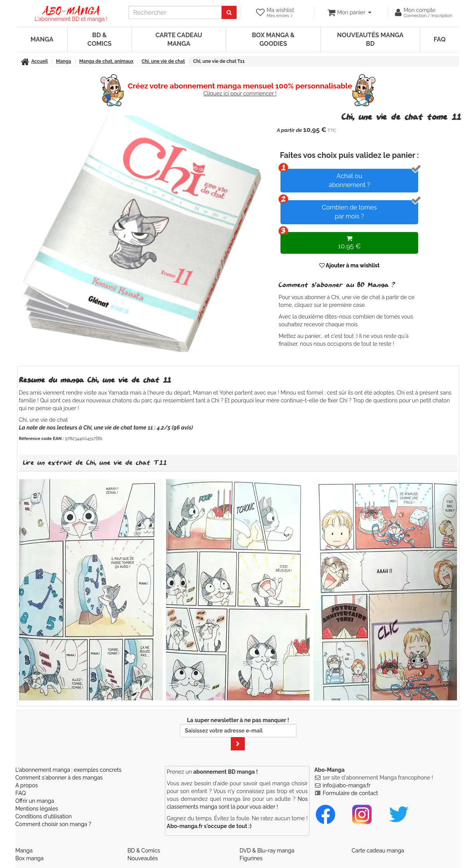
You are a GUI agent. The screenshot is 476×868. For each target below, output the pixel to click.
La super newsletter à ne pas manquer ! (238, 734)
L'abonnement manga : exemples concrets (69, 770)
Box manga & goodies (273, 39)
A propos (27, 785)
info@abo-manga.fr (347, 785)
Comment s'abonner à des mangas (59, 778)
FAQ (440, 39)
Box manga (30, 858)
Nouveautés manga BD (370, 39)
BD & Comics (99, 39)
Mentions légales (37, 809)
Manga (42, 39)
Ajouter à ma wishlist (350, 265)
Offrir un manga (35, 801)
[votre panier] (349, 12)
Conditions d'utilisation (44, 816)
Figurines (251, 858)
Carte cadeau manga (179, 39)
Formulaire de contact (350, 793)
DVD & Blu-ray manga (267, 851)
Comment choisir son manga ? (53, 824)
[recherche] (175, 12)
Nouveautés (143, 858)
